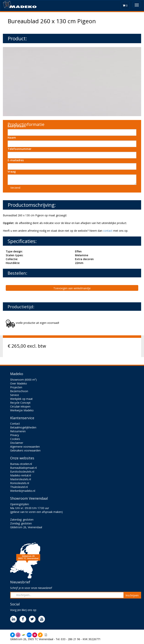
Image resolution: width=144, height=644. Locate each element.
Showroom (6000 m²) (23, 380)
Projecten (16, 387)
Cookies (15, 439)
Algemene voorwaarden (25, 447)
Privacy (15, 435)
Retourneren (18, 431)
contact (108, 231)
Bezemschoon (19, 391)
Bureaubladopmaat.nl (23, 468)
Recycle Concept (20, 403)
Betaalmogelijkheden (23, 427)
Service (15, 395)
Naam (12, 138)
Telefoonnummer (20, 149)
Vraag (12, 172)
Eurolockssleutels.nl (22, 472)
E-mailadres (16, 160)
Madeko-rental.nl (21, 475)
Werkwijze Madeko (22, 410)
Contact (15, 424)
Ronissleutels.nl (20, 483)
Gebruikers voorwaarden (25, 450)
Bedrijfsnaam (17, 126)
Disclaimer (17, 443)
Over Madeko (19, 383)
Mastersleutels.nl (21, 479)
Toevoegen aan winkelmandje (72, 288)
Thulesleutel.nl (19, 487)
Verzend (15, 188)
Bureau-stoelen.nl (21, 464)
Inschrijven (132, 595)
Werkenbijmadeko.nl (23, 491)
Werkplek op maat (21, 399)
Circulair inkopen (20, 406)
